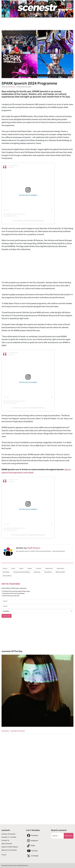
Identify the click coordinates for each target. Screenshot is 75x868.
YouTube (32, 851)
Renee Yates (37, 572)
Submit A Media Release (10, 847)
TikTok (31, 846)
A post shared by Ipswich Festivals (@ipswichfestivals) (28, 408)
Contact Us (5, 840)
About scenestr (7, 844)
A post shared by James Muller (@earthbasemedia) (28, 221)
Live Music (39, 569)
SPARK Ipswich (60, 569)
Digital (13, 569)
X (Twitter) (32, 856)
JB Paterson (6, 572)
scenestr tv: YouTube (9, 837)
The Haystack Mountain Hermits (22, 572)
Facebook (32, 835)
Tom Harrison (48, 572)
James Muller (49, 569)
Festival (5, 569)
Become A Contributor (9, 850)
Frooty (4, 855)
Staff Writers (34, 548)
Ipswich (21, 569)
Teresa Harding (7, 576)
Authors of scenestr (9, 834)
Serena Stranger (60, 572)
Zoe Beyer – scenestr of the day (13, 731)
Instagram (32, 841)
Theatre (30, 569)
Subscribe (7, 616)
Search (69, 836)
